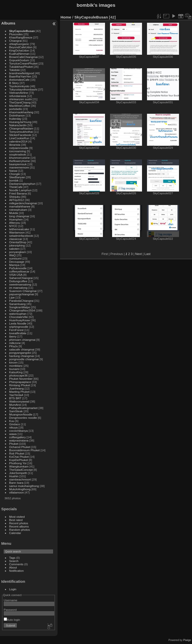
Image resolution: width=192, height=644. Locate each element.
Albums (8, 23)
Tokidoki (15, 70)
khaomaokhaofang (21, 112)
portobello (16, 109)
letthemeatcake (19, 229)
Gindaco (15, 424)
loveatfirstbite (18, 333)
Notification (16, 571)
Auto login (12, 620)
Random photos (20, 530)
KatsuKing (16, 372)
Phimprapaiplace (20, 382)
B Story (14, 83)
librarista (15, 145)
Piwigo (187, 640)
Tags (12, 558)
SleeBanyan (17, 177)
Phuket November (21, 379)
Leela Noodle (18, 323)
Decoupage (17, 262)
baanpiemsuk (18, 164)
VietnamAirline (19, 93)
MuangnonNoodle (21, 414)
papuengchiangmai (22, 294)
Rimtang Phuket (20, 385)
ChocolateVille (19, 317)
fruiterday (15, 119)
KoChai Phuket (19, 457)
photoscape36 (18, 375)
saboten (14, 249)
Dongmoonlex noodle (23, 418)
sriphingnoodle (19, 327)
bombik (14, 180)
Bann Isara (16, 483)
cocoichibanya (19, 431)
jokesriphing (17, 245)
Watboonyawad (19, 401)
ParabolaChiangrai (21, 301)
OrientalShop (18, 242)
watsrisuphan (18, 314)
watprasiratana (19, 440)
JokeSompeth (18, 473)
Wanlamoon (17, 232)
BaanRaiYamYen (20, 76)
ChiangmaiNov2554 (22, 310)
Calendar (15, 533)
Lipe (12, 297)
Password (10, 610)
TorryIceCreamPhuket (23, 63)
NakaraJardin (18, 125)
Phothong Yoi (18, 463)
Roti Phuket (17, 453)
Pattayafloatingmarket (23, 408)
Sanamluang (17, 304)
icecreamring (18, 151)
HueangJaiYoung (20, 122)
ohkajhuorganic (19, 44)
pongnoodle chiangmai (24, 359)
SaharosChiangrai (21, 278)
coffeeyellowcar (19, 271)
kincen (13, 362)
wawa (13, 434)
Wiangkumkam (19, 466)
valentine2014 (18, 141)
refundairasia (18, 96)
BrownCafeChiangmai (23, 57)
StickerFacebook (20, 135)
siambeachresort (20, 479)
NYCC (13, 226)
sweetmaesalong (20, 284)
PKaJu (14, 346)
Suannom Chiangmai (23, 291)
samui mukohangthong (24, 486)
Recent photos (19, 523)
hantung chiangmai (22, 356)
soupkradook (18, 154)
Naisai (13, 171)
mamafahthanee (20, 206)
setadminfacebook (21, 236)
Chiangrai (15, 41)
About (13, 567)
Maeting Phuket (19, 392)
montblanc (16, 366)
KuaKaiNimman (19, 54)
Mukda (14, 213)
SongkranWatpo (20, 307)
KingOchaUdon (19, 50)
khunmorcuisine (19, 158)
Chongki (15, 174)
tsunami (14, 369)
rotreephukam (18, 210)
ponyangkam (18, 252)
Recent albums (19, 526)
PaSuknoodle (18, 268)
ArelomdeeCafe (19, 80)
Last (147, 254)
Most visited (17, 517)
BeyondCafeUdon (21, 47)
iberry (13, 336)
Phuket (14, 444)
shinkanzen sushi (20, 99)
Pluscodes (16, 34)
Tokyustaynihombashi (23, 89)
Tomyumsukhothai (21, 132)
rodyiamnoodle (19, 148)
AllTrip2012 (17, 200)
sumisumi (15, 258)
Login (13, 589)
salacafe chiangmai (22, 349)
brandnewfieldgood (22, 73)
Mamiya (14, 265)
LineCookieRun (19, 138)
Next (138, 254)
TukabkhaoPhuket (21, 67)
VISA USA (16, 275)
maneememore (19, 167)
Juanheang (16, 388)
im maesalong (18, 288)
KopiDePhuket (19, 460)
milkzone (15, 343)
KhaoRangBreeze (21, 37)
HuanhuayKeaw (20, 320)
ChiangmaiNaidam (21, 128)
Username (10, 600)
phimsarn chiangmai (22, 340)
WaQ (12, 255)
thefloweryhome (20, 161)
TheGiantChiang (20, 102)
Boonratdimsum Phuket (24, 450)
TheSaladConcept (21, 470)
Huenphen (16, 219)
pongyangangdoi (20, 353)
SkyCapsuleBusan (22, 31)
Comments (16, 564)
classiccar (16, 239)
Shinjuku (15, 197)
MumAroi (15, 405)
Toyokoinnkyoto (19, 86)
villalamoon (17, 492)
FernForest (16, 330)
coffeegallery (18, 437)
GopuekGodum (19, 60)
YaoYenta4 (16, 395)
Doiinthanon (17, 115)
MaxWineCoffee (20, 106)
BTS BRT (15, 398)
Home (66, 17)
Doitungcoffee (18, 281)
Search (14, 561)
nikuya (13, 427)
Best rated (16, 520)
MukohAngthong (20, 489)
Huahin (14, 476)
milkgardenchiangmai (23, 203)
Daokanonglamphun (22, 184)
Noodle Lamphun (20, 190)
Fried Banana (18, 193)
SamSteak (16, 411)
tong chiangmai (19, 216)
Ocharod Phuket (20, 447)
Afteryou (15, 223)
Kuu (12, 421)
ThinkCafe (16, 187)
